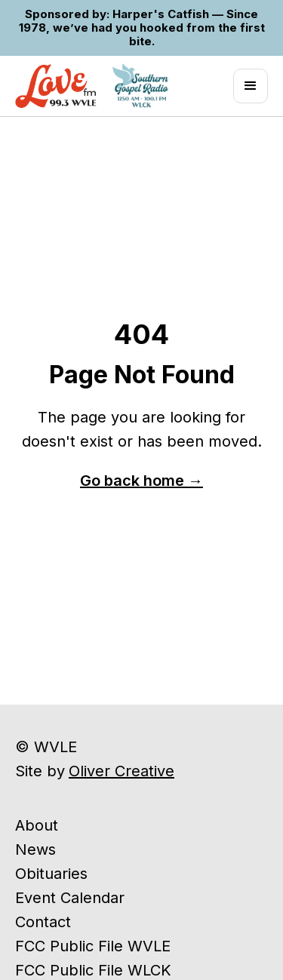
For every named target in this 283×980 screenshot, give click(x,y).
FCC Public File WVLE (93, 946)
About (37, 825)
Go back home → (141, 481)
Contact (43, 922)
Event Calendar (70, 898)
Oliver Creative (122, 771)
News (35, 849)
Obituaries (51, 874)
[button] (251, 86)
